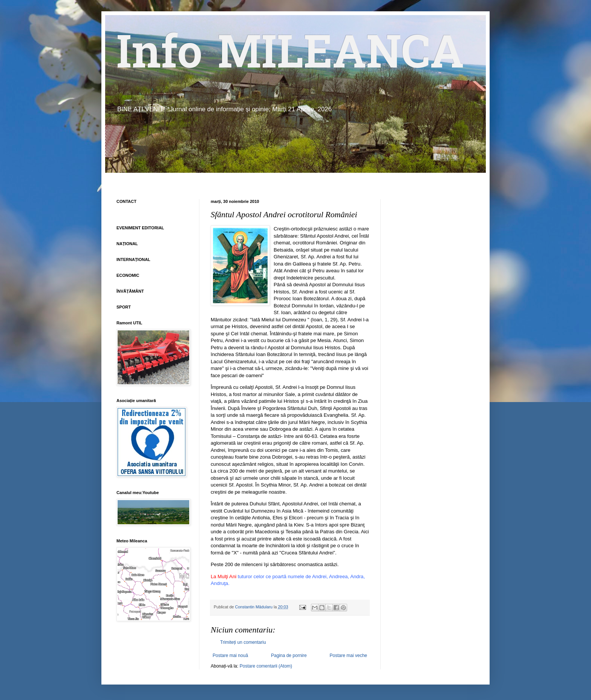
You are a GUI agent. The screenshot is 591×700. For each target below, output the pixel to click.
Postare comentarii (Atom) (266, 666)
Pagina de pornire (289, 655)
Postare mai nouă (230, 655)
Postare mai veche (348, 655)
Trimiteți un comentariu (243, 642)
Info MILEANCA (290, 57)
